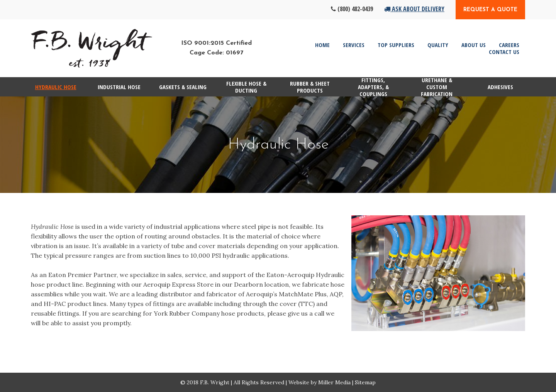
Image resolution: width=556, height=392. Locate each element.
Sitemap (365, 382)
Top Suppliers (396, 45)
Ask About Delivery (414, 9)
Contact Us (504, 52)
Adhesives (500, 87)
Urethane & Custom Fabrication (437, 87)
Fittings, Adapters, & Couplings (373, 87)
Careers (509, 45)
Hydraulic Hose (56, 87)
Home (322, 45)
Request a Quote (490, 10)
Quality (438, 45)
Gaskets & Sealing (183, 87)
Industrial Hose (119, 87)
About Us (474, 45)
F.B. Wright (215, 382)
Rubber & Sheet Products (310, 87)
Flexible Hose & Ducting (246, 87)
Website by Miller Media (320, 382)
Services (354, 45)
